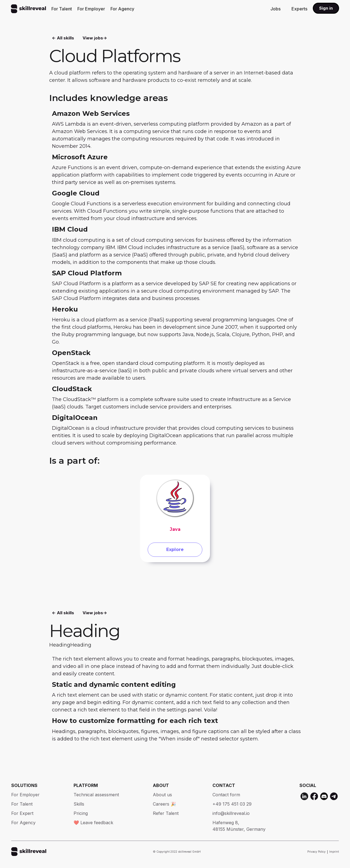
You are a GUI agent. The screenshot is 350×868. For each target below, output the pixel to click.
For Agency (122, 9)
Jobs (275, 9)
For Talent (62, 9)
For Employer (91, 9)
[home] (28, 9)
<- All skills (63, 38)
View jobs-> (95, 38)
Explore (175, 552)
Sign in (326, 8)
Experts (299, 9)
